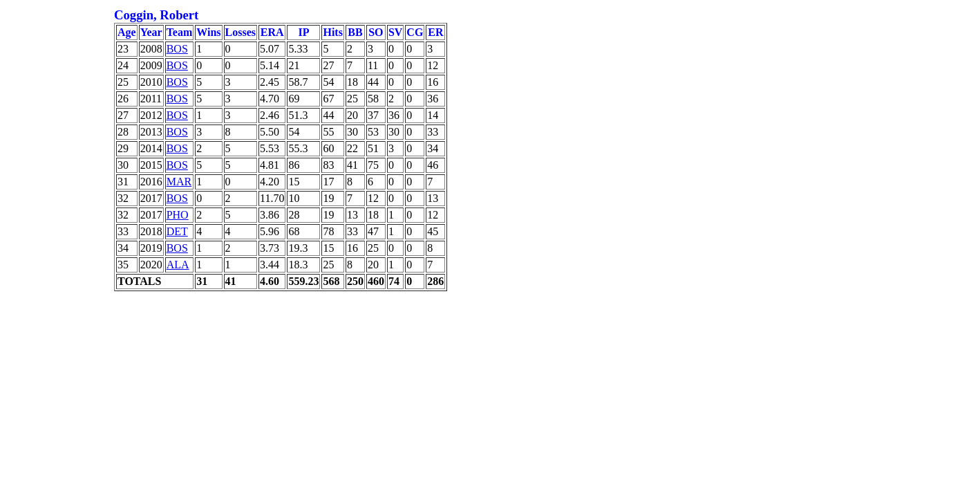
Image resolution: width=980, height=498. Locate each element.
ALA (178, 265)
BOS (177, 49)
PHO (178, 215)
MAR (179, 182)
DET (177, 231)
